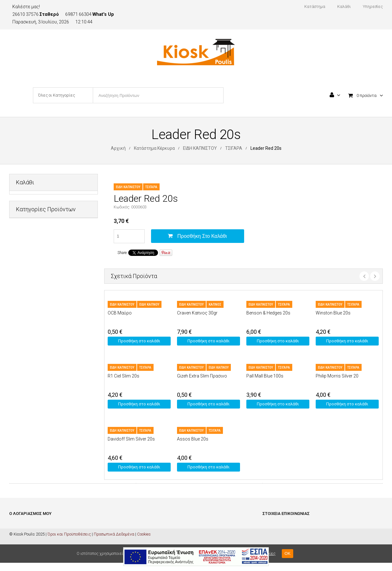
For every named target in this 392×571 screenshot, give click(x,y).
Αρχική (118, 148)
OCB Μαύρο (120, 313)
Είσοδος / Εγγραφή (26, 526)
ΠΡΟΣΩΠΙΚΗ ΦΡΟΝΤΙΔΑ (38, 339)
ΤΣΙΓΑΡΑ (234, 148)
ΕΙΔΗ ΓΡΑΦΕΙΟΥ (30, 262)
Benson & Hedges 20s (268, 313)
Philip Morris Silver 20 (337, 376)
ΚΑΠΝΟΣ (215, 305)
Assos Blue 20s (193, 439)
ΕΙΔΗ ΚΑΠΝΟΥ (149, 305)
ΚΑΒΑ (21, 293)
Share (122, 253)
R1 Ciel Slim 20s (123, 376)
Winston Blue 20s (333, 313)
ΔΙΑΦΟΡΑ (24, 246)
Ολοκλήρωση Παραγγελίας (34, 545)
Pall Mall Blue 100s (265, 376)
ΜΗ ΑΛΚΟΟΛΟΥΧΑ (33, 324)
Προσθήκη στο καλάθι (202, 236)
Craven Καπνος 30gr (197, 313)
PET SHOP (25, 231)
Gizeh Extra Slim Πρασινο (202, 376)
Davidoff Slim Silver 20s (131, 439)
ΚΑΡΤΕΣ (23, 308)
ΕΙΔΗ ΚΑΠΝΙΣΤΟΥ (200, 148)
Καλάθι (16, 536)
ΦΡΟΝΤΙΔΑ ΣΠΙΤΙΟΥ (33, 370)
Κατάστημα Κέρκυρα (154, 148)
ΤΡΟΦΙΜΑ (25, 355)
